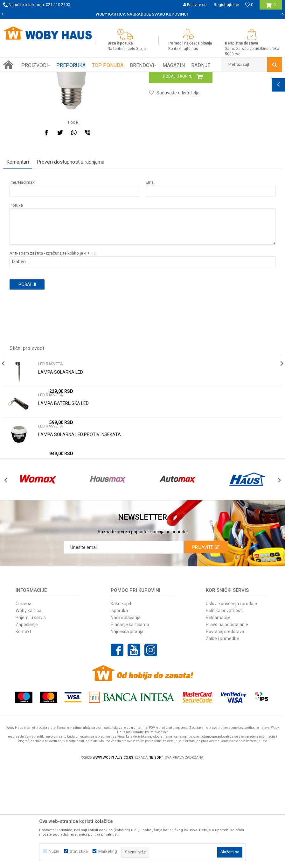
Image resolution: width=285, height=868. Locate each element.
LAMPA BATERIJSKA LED (63, 489)
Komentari (18, 248)
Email (150, 268)
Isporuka (119, 711)
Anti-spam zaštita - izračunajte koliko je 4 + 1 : (52, 339)
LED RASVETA (133, 77)
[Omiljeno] (249, 5)
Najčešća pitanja (127, 732)
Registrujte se (226, 5)
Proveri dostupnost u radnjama (70, 248)
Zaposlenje (27, 725)
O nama (24, 704)
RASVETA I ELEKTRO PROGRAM (89, 77)
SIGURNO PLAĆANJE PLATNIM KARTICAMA (142, 14)
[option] (142, 14)
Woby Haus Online (19, 77)
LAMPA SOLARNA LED (61, 458)
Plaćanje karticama (130, 725)
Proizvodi (48, 77)
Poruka (16, 291)
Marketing (108, 851)
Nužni (54, 851)
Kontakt (23, 732)
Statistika (79, 851)
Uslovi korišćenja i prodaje (231, 704)
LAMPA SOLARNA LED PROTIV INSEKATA (80, 521)
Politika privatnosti (224, 711)
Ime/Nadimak (22, 268)
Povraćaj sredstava (225, 732)
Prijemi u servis (31, 718)
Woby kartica (28, 711)
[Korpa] (271, 7)
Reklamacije (218, 718)
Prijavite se (206, 648)
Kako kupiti (122, 704)
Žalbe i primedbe (222, 739)
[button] (252, 65)
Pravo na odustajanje (227, 725)
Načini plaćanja (126, 718)
